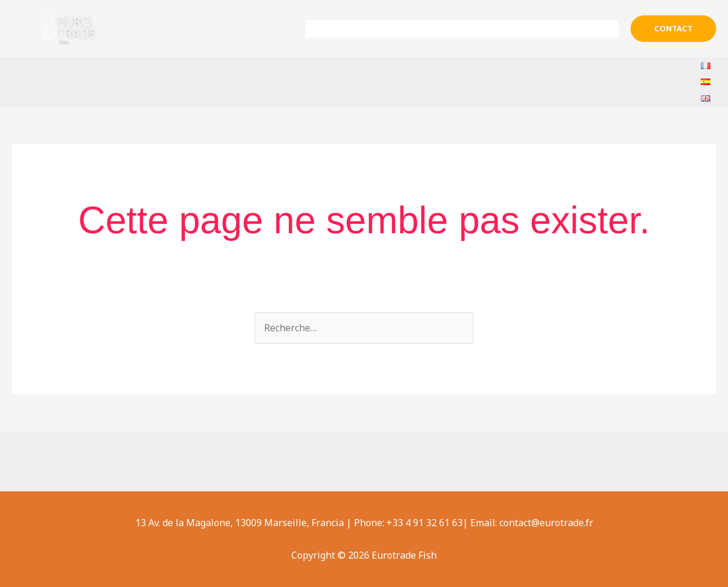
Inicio (327, 29)
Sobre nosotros (392, 29)
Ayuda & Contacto (571, 29)
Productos (479, 29)
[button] (673, 29)
